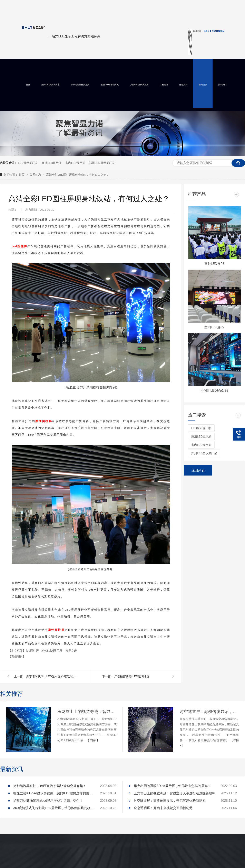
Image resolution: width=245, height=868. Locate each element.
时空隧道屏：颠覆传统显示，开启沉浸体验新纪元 (209, 712)
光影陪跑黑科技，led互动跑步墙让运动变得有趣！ (50, 786)
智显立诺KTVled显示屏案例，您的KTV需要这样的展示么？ (54, 793)
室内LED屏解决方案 (50, 85)
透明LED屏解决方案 (110, 85)
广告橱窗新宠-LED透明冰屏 (132, 676)
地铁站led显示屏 (52, 651)
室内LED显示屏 (75, 163)
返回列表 (198, 470)
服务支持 (183, 85)
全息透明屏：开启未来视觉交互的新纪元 (163, 808)
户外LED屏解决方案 (139, 85)
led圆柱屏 (33, 651)
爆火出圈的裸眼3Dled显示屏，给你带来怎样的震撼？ (172, 786)
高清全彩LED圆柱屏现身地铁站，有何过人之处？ (77, 175)
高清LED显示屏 (52, 163)
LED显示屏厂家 (28, 163)
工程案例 (164, 85)
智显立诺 (71, 651)
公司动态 (36, 175)
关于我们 (222, 85)
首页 (28, 85)
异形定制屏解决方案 (80, 85)
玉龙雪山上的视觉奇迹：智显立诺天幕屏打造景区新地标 (87, 712)
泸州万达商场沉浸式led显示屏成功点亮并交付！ (48, 801)
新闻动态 (203, 85)
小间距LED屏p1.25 (214, 391)
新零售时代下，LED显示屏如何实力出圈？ (53, 676)
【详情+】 (93, 740)
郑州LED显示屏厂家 (102, 163)
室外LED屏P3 (214, 264)
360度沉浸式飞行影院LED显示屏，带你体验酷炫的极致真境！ (54, 808)
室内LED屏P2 (214, 327)
